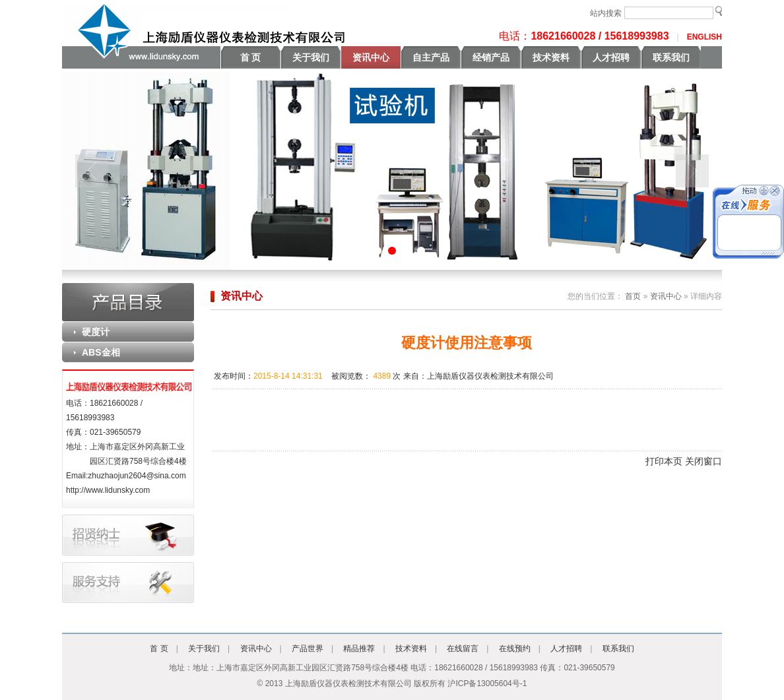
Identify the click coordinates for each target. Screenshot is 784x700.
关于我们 (311, 57)
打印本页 (664, 461)
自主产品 (431, 57)
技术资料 (551, 57)
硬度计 (96, 332)
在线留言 (463, 649)
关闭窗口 (703, 461)
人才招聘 (611, 57)
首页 (632, 296)
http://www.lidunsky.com (108, 490)
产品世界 (308, 649)
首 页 (251, 57)
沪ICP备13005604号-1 (487, 684)
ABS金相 (101, 352)
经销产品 (491, 57)
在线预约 (515, 649)
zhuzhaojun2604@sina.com (137, 476)
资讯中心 (371, 57)
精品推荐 (359, 649)
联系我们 (671, 57)
